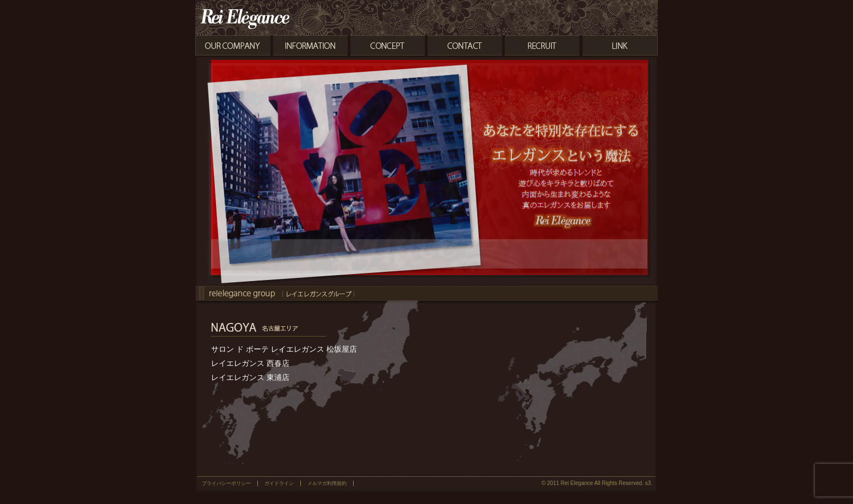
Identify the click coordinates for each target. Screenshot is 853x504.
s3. (649, 483)
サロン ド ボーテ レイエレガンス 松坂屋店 (284, 349)
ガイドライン (279, 483)
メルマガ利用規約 (327, 483)
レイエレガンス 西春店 (250, 363)
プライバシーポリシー (226, 483)
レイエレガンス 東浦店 (250, 377)
